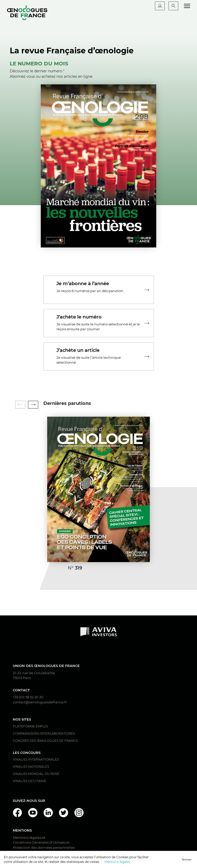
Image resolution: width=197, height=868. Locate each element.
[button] (33, 405)
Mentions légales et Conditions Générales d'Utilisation (41, 840)
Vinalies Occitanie (29, 781)
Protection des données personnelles (44, 847)
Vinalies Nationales (31, 767)
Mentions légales (117, 862)
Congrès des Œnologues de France (45, 741)
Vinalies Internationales (36, 759)
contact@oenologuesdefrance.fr (40, 702)
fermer (187, 860)
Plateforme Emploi (31, 726)
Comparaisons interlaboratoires (44, 734)
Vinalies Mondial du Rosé (36, 774)
